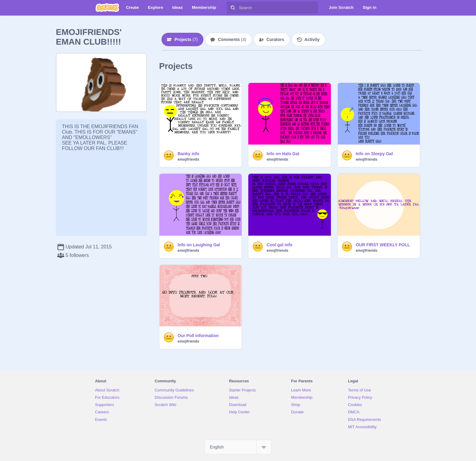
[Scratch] (107, 8)
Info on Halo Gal (283, 154)
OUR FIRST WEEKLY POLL (383, 245)
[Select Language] (238, 447)
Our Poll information (198, 336)
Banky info (189, 154)
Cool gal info (279, 245)
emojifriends (188, 159)
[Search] (233, 8)
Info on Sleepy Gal (374, 154)
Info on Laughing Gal (199, 245)
